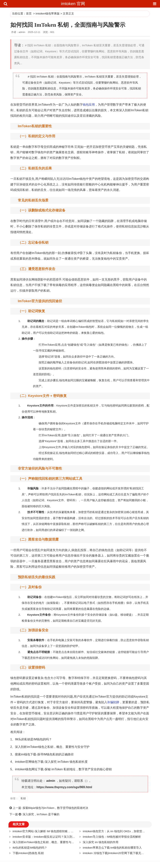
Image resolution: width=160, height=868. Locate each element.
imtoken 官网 (73, 4)
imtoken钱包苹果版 (48, 13)
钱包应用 (89, 105)
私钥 (19, 110)
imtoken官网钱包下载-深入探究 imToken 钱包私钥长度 (51, 762)
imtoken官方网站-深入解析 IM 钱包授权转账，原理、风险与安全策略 (56, 831)
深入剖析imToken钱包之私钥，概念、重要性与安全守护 (52, 747)
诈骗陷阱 (113, 702)
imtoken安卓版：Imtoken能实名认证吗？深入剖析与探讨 (48, 837)
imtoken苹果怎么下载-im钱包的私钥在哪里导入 (112, 848)
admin (51, 781)
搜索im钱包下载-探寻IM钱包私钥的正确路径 (44, 754)
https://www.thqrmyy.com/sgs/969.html (64, 787)
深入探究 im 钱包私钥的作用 (101, 842)
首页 (29, 13)
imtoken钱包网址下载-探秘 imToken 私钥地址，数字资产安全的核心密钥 (63, 769)
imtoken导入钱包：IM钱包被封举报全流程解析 (112, 837)
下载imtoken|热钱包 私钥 (28, 853)
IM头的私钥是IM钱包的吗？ (33, 739)
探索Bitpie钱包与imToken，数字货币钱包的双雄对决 (55, 808)
